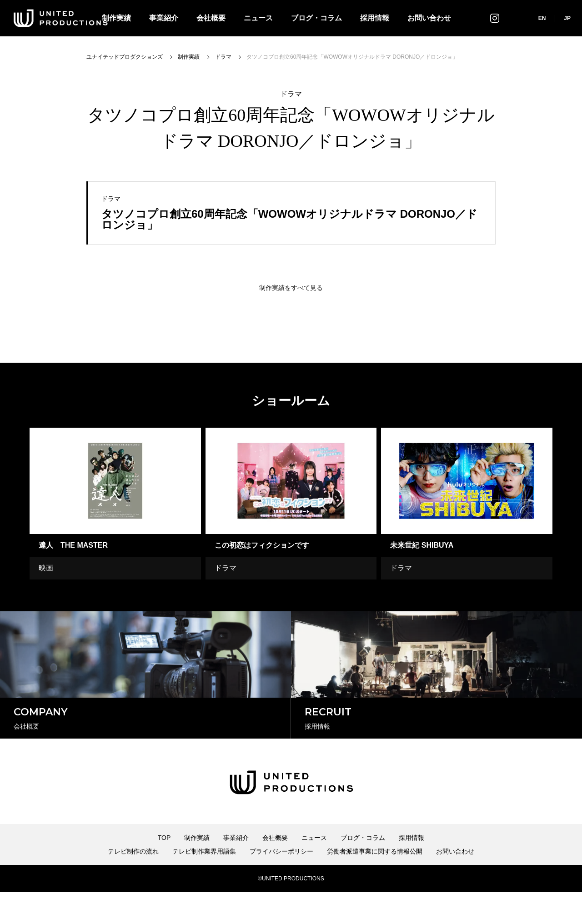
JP (567, 18)
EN (542, 18)
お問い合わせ (429, 18)
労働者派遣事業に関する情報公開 (375, 883)
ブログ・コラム (316, 18)
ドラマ (291, 94)
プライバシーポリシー (281, 883)
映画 (46, 568)
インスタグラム (495, 18)
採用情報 (375, 18)
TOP (164, 869)
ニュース (258, 18)
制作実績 (197, 869)
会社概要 (211, 18)
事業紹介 (164, 18)
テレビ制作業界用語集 (204, 883)
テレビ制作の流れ (133, 883)
